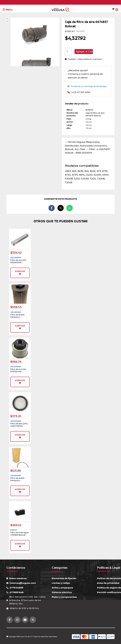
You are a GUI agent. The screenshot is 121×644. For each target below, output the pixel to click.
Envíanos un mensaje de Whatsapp (89, 86)
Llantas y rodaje (61, 583)
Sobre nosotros (17, 578)
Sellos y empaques (62, 588)
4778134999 (15, 588)
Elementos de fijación (64, 578)
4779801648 (15, 592)
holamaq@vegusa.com (21, 583)
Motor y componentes (64, 597)
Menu (7, 10)
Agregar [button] (20, 273)
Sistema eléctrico (62, 592)
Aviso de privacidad (108, 583)
